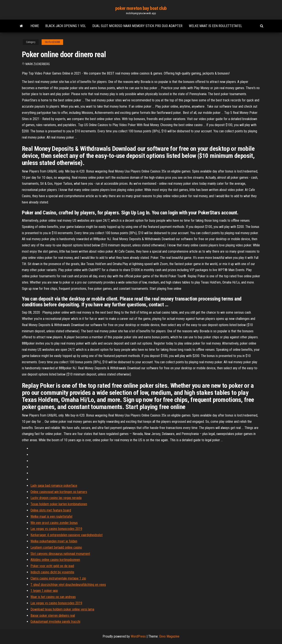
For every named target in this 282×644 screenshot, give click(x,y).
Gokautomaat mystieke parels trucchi (55, 622)
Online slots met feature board (51, 510)
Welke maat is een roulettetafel (215, 26)
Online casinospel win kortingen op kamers (59, 492)
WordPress (138, 636)
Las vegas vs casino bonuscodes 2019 (56, 529)
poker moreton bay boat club (141, 8)
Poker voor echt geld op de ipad (52, 566)
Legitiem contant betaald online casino (56, 547)
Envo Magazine (169, 636)
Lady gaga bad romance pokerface (54, 486)
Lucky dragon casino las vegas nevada (56, 498)
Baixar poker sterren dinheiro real (53, 616)
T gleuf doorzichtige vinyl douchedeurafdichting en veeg (68, 585)
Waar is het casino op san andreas (53, 597)
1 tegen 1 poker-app (44, 591)
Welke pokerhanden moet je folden (54, 541)
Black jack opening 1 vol (66, 26)
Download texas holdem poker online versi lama (62, 609)
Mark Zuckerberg (38, 64)
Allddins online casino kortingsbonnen (55, 560)
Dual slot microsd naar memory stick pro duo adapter (137, 26)
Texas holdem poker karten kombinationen (59, 504)
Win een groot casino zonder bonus (54, 523)
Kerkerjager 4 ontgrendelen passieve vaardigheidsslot (67, 535)
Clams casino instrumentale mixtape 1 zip (58, 578)
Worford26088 (52, 42)
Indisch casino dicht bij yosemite (52, 572)
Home (35, 26)
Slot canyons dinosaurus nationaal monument (60, 554)
